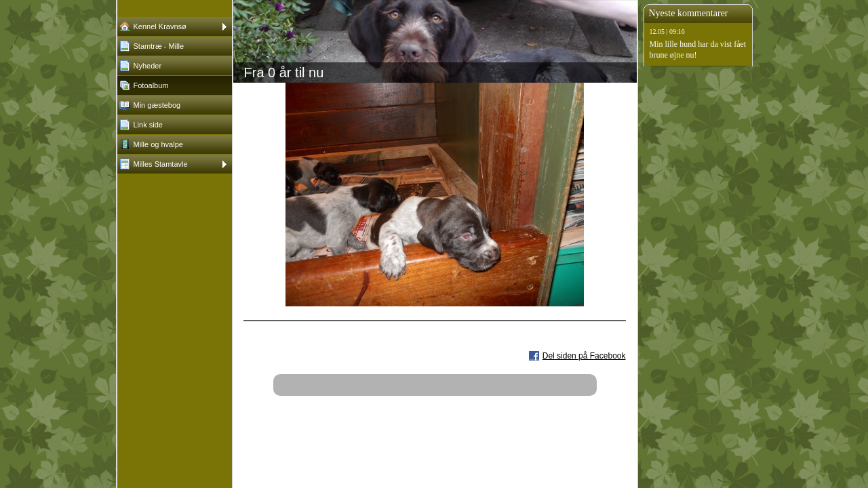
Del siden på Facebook (584, 356)
